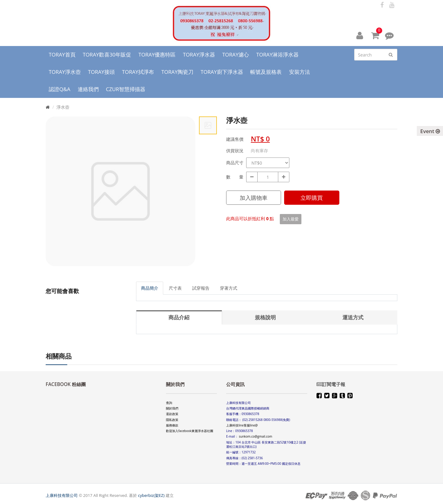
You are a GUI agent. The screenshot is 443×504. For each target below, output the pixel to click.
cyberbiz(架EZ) (151, 495)
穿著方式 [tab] (229, 288)
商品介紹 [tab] (179, 317)
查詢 (169, 403)
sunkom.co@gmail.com (255, 436)
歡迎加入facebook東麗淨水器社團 (190, 431)
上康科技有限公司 (62, 495)
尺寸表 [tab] (175, 288)
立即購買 (312, 198)
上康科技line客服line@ (242, 425)
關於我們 (172, 408)
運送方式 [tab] (353, 317)
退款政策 (172, 414)
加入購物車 (254, 198)
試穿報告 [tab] (201, 288)
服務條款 (172, 425)
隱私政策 (172, 420)
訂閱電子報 (331, 384)
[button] (360, 35)
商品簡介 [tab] (150, 288)
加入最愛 (291, 219)
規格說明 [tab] (265, 317)
